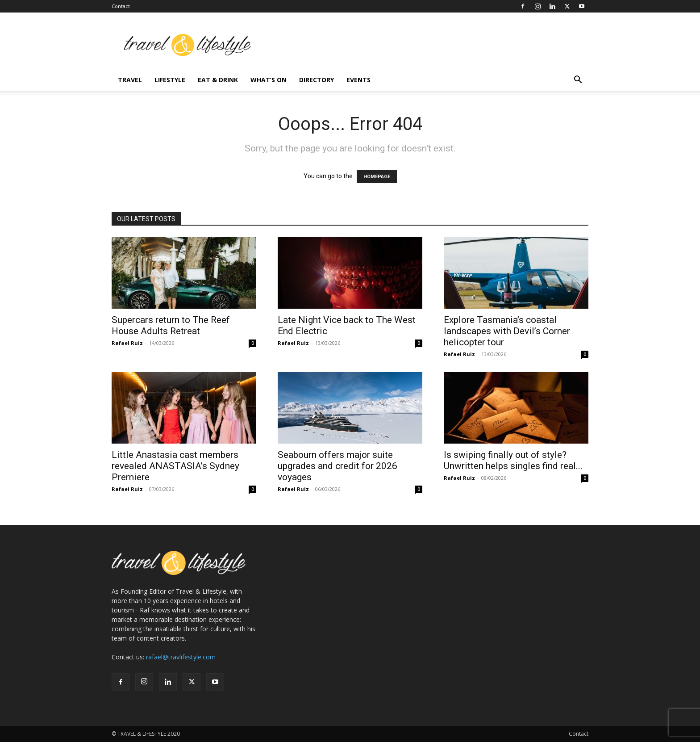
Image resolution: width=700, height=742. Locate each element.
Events (358, 80)
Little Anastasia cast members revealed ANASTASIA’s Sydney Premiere (175, 466)
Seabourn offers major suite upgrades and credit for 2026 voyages (337, 466)
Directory (317, 80)
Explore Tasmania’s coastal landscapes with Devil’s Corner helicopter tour (507, 331)
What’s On (269, 80)
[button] (578, 81)
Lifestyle (170, 80)
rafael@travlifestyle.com (181, 657)
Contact (121, 6)
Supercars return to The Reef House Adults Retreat (171, 325)
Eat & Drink (218, 80)
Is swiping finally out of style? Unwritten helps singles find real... (513, 460)
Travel (130, 80)
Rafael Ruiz (127, 343)
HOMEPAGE (377, 177)
